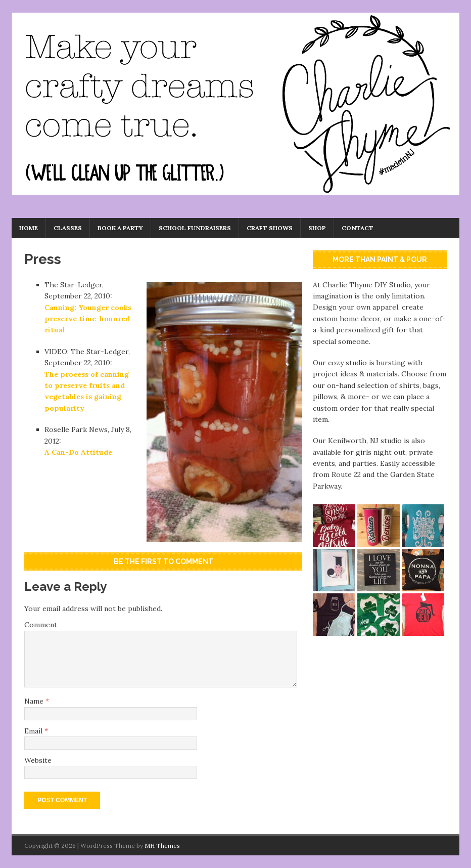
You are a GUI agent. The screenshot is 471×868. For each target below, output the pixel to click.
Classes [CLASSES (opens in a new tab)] (68, 228)
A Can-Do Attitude (78, 452)
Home (29, 228)
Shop (317, 228)
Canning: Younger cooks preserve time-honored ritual (88, 319)
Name (35, 701)
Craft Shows (270, 228)
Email (34, 731)
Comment (41, 625)
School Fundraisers (195, 228)
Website (38, 760)
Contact (358, 228)
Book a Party (120, 228)
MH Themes (162, 845)
